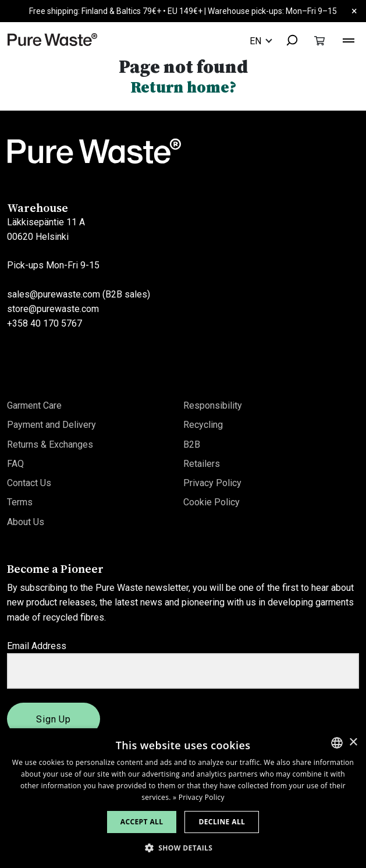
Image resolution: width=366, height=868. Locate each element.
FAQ (15, 464)
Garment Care (34, 405)
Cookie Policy (212, 502)
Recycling (203, 425)
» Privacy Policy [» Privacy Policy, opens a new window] (199, 797)
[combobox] (287, 41)
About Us (26, 522)
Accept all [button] (142, 822)
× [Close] (354, 11)
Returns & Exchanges (50, 444)
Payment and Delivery (51, 425)
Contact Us (29, 483)
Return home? (183, 87)
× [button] (353, 743)
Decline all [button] (222, 822)
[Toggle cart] (319, 40)
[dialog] (183, 798)
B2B (192, 444)
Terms (20, 502)
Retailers (202, 464)
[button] (183, 848)
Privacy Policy (212, 483)
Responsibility (213, 405)
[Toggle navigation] (349, 39)
